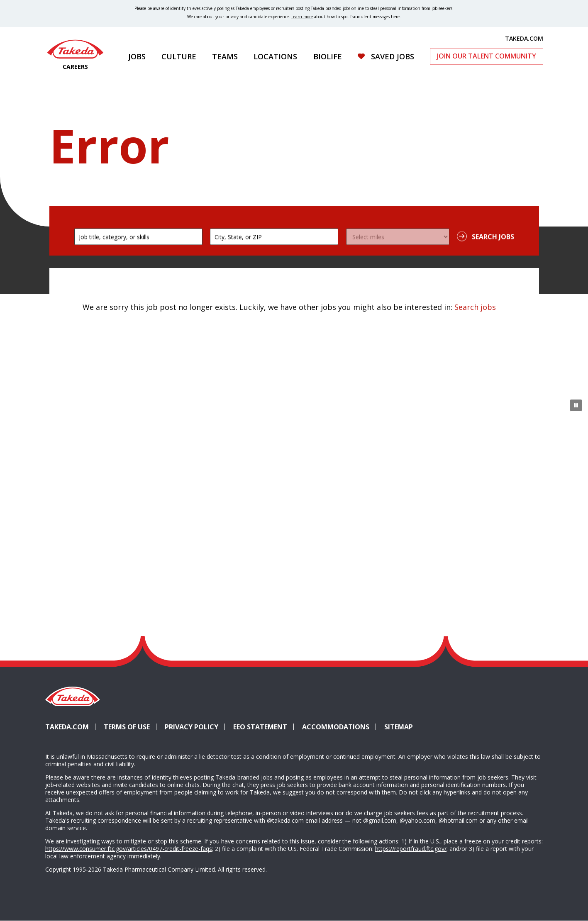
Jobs (137, 56)
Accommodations (339, 727)
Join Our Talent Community (486, 56)
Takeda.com (67, 727)
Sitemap (399, 727)
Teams (225, 56)
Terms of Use (127, 727)
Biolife (327, 56)
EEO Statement (260, 727)
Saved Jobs (392, 56)
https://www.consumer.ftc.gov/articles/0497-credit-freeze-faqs (129, 849)
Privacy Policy (192, 727)
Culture (179, 56)
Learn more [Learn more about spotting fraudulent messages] (302, 17)
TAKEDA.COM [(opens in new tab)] (524, 38)
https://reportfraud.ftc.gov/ (411, 849)
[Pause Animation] (576, 405)
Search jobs (475, 307)
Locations (275, 56)
